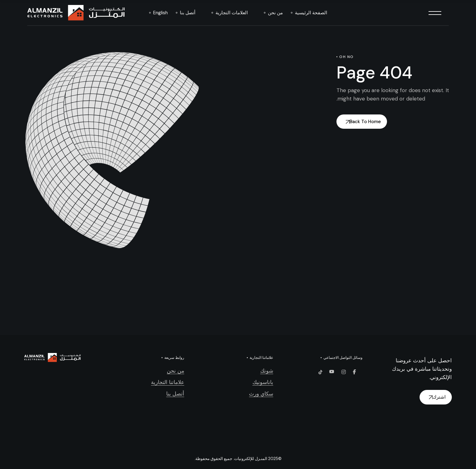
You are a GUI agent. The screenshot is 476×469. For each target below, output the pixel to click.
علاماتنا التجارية (168, 382)
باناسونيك (263, 382)
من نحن (176, 371)
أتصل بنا (175, 394)
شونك (267, 371)
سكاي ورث (261, 394)
